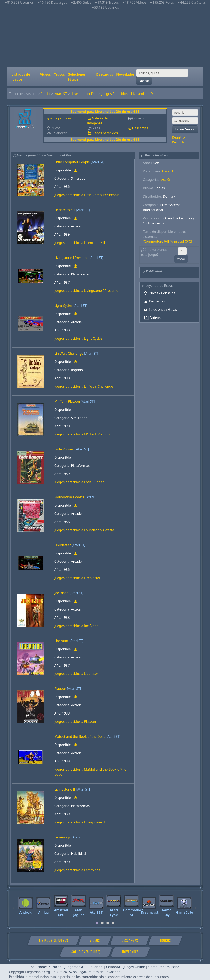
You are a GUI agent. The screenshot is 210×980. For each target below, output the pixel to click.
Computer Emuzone (164, 967)
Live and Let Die (84, 94)
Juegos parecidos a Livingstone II (80, 822)
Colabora (113, 967)
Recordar (179, 142)
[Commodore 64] (156, 241)
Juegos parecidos (105, 133)
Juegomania (74, 967)
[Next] (196, 906)
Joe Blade (62, 593)
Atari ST (61, 94)
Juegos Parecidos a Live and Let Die (128, 94)
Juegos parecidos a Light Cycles (78, 338)
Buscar (144, 81)
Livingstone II (65, 789)
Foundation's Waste (69, 497)
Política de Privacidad (104, 972)
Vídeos (45, 74)
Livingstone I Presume (71, 258)
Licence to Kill (65, 210)
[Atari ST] (98, 162)
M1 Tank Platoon (67, 401)
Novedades (125, 74)
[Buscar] (162, 73)
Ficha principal (60, 118)
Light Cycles (63, 306)
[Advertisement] (105, 39)
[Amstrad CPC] (181, 241)
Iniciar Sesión (185, 129)
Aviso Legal (77, 972)
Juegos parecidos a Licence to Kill (80, 243)
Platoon (60, 689)
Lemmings (62, 837)
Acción (166, 180)
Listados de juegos (21, 77)
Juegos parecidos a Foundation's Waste (84, 530)
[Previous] (14, 906)
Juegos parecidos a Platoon (75, 721)
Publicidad (95, 967)
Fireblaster (63, 545)
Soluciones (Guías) (77, 77)
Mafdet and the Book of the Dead (80, 736)
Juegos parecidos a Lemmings (77, 870)
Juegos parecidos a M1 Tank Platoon (82, 434)
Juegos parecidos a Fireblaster (77, 578)
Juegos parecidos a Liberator (76, 674)
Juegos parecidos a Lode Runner (79, 482)
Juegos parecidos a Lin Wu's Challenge (84, 386)
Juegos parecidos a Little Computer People (87, 195)
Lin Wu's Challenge (69, 353)
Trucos (59, 74)
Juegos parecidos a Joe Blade (76, 626)
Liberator (61, 641)
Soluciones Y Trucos (46, 967)
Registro (178, 137)
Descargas (105, 74)
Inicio (46, 94)
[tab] (97, 923)
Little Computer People (72, 162)
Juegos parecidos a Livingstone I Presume (86, 291)
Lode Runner (64, 449)
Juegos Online (134, 967)
